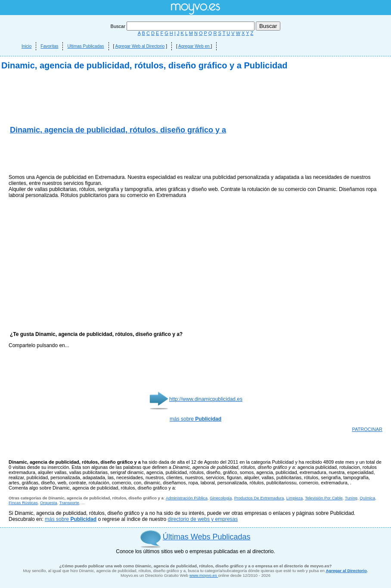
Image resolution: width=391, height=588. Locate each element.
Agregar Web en (194, 46)
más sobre (195, 419)
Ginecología (221, 498)
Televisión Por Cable (324, 498)
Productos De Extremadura (259, 498)
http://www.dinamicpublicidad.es (206, 399)
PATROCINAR (368, 429)
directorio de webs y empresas (203, 519)
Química (367, 498)
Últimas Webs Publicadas (207, 537)
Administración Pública (187, 498)
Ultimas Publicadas (85, 46)
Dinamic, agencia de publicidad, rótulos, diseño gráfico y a (118, 130)
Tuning (351, 498)
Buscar (183, 26)
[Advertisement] (109, 155)
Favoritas (49, 46)
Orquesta (48, 503)
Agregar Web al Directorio (140, 46)
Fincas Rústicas (23, 503)
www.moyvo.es (204, 575)
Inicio (26, 46)
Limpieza (295, 498)
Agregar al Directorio (346, 571)
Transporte (69, 503)
